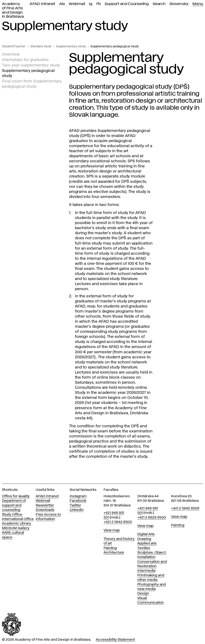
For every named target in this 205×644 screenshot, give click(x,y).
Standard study (41, 47)
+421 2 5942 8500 (118, 522)
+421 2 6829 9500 (152, 518)
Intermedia (146, 571)
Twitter (75, 505)
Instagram (78, 496)
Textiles (144, 548)
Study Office (12, 515)
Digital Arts (146, 534)
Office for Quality (16, 496)
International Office (18, 519)
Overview (11, 54)
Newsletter (45, 505)
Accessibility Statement (115, 640)
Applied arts (147, 543)
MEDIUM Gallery (16, 528)
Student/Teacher (14, 47)
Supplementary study (71, 47)
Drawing (144, 539)
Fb (99, 4)
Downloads (45, 510)
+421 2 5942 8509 (185, 508)
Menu (198, 4)
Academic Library (16, 524)
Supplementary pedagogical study (115, 47)
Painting (110, 548)
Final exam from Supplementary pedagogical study (32, 84)
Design (143, 594)
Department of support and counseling (14, 505)
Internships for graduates (25, 60)
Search (159, 4)
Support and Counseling (127, 4)
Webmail (77, 4)
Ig (91, 4)
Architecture (114, 553)
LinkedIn (77, 510)
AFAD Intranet (42, 4)
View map (112, 530)
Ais (62, 4)
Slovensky (179, 4)
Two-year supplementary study (31, 65)
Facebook (78, 501)
